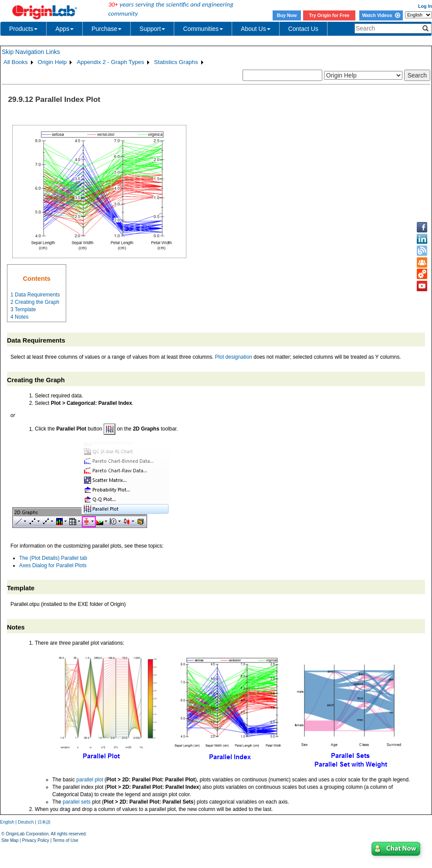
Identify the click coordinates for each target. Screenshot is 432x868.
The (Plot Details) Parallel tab (53, 558)
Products (23, 29)
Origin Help (52, 62)
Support (152, 29)
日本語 (44, 822)
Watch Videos (381, 15)
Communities (203, 29)
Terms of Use (66, 840)
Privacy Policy (36, 840)
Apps (64, 29)
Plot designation (234, 357)
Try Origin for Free (329, 15)
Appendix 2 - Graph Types (110, 62)
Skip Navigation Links (31, 52)
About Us (256, 29)
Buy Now (287, 15)
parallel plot (89, 780)
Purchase (106, 29)
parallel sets (77, 802)
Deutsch (26, 822)
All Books (16, 62)
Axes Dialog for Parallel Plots (53, 565)
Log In (425, 6)
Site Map (10, 840)
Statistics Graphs (176, 62)
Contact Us (303, 29)
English (7, 822)
